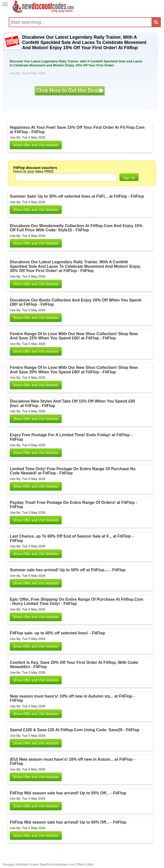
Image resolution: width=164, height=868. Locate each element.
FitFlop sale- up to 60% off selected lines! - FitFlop (57, 633)
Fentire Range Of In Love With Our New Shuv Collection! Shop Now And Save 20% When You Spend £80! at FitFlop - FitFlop (74, 370)
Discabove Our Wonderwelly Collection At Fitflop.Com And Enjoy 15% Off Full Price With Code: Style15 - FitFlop (76, 228)
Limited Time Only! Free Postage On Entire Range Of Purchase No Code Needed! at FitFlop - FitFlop (73, 471)
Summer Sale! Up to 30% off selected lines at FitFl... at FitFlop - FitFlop (77, 196)
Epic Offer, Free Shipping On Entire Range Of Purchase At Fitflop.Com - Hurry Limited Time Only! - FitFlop (76, 602)
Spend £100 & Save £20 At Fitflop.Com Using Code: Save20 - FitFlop (74, 730)
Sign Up (129, 178)
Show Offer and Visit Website (36, 145)
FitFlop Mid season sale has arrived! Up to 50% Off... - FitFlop (68, 793)
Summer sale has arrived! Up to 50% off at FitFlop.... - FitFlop (68, 570)
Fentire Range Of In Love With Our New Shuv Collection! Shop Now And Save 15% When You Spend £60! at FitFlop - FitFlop (74, 336)
